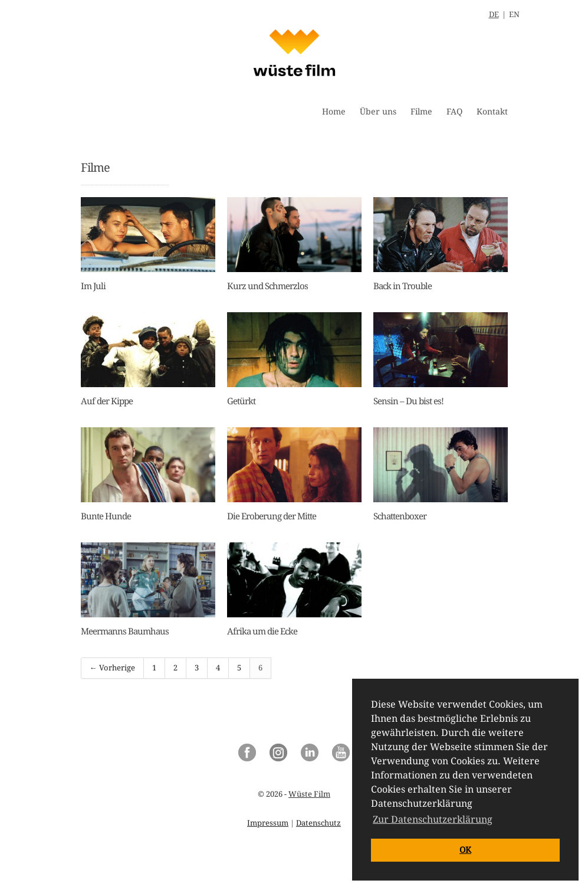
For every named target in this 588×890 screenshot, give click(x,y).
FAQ (454, 112)
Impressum (268, 823)
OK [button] (465, 850)
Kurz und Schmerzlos (267, 286)
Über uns (378, 112)
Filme (421, 112)
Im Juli (93, 286)
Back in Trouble (403, 286)
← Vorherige (112, 668)
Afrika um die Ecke (262, 631)
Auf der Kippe (107, 401)
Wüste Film (309, 794)
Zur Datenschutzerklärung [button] (433, 819)
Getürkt (241, 401)
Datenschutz (318, 823)
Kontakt (492, 112)
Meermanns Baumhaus (125, 631)
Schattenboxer (400, 516)
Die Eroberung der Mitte (272, 516)
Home (334, 112)
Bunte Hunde (106, 516)
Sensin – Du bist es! (408, 401)
